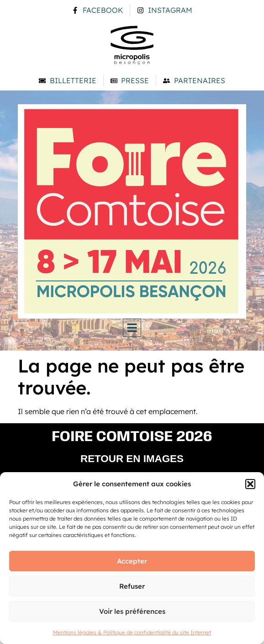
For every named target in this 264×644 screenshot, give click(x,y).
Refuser (132, 586)
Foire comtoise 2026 (132, 437)
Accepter (132, 561)
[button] (250, 484)
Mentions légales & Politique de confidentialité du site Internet (132, 632)
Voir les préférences (132, 611)
